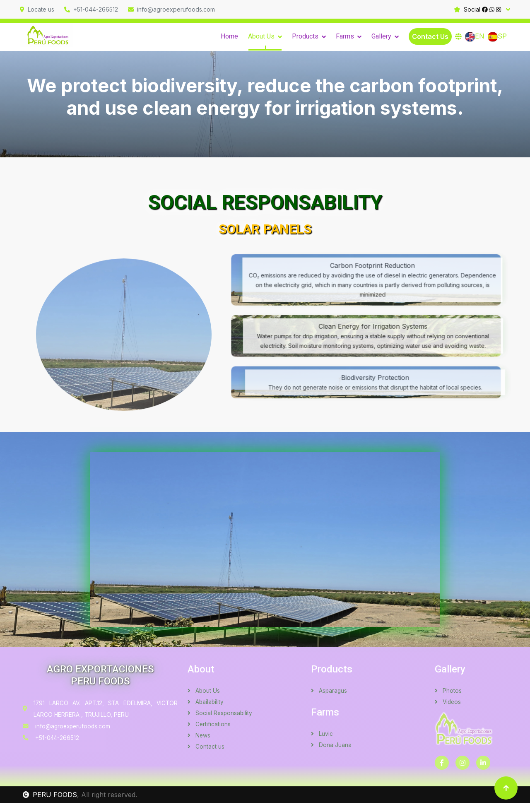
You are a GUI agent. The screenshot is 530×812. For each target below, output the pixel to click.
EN (475, 38)
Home (229, 37)
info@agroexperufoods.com (171, 9)
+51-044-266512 (91, 9)
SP (497, 38)
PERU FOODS (50, 804)
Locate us (37, 9)
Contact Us (430, 38)
